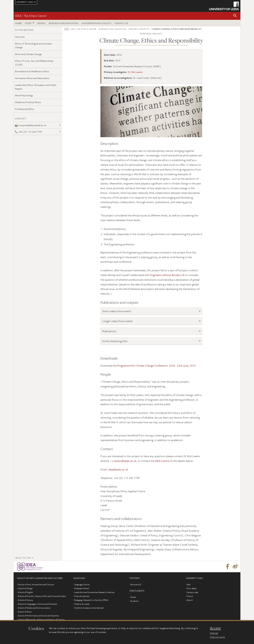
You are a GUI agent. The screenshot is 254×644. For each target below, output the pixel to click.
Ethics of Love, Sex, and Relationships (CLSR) (34, 63)
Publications (109, 331)
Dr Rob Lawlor (136, 72)
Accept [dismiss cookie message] (215, 628)
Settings (214, 633)
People (41, 23)
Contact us (121, 23)
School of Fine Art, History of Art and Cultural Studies (42, 596)
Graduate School (81, 588)
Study (28, 23)
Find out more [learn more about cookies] (217, 637)
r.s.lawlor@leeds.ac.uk (123, 461)
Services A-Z (136, 584)
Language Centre (82, 584)
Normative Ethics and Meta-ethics (32, 78)
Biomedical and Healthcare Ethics (32, 71)
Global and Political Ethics (28, 102)
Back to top (23, 558)
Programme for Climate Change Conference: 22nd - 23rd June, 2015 (156, 366)
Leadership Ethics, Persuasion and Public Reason (36, 87)
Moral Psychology (24, 95)
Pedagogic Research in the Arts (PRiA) (91, 600)
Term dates (191, 588)
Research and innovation (64, 23)
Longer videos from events (118, 321)
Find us (190, 596)
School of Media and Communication (34, 608)
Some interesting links (115, 341)
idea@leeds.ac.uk (118, 469)
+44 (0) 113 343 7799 (28, 132)
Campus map (192, 592)
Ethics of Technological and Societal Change (33, 45)
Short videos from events (117, 311)
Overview (20, 37)
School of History (25, 600)
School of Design (25, 588)
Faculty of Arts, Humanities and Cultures (36, 584)
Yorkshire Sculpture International (89, 608)
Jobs (188, 584)
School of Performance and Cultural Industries (38, 616)
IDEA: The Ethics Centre (31, 16)
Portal (133, 597)
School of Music (25, 612)
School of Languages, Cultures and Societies (38, 604)
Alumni (190, 600)
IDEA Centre (162, 461)
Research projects (139, 29)
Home (18, 23)
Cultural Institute (82, 596)
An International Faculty (97, 23)
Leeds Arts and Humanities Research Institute (94, 592)
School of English (25, 592)
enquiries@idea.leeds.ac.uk (31, 125)
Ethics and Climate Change (28, 54)
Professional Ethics (25, 109)
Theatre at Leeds (82, 604)
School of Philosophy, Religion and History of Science (41, 619)
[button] (235, 16)
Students (134, 601)
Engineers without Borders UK (168, 275)
